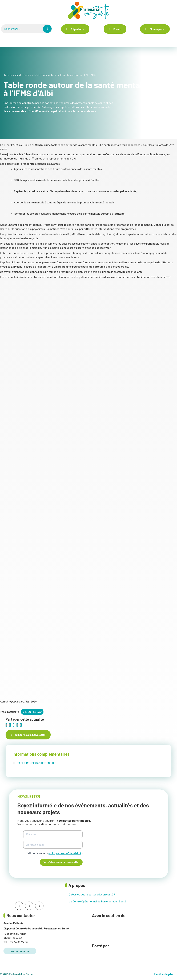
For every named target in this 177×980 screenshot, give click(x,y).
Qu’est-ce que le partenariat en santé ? (92, 894)
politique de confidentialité (65, 853)
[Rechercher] (47, 29)
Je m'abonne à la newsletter (61, 862)
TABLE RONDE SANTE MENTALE (37, 763)
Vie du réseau (23, 75)
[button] (88, 42)
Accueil (8, 75)
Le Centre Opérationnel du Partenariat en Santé (97, 901)
